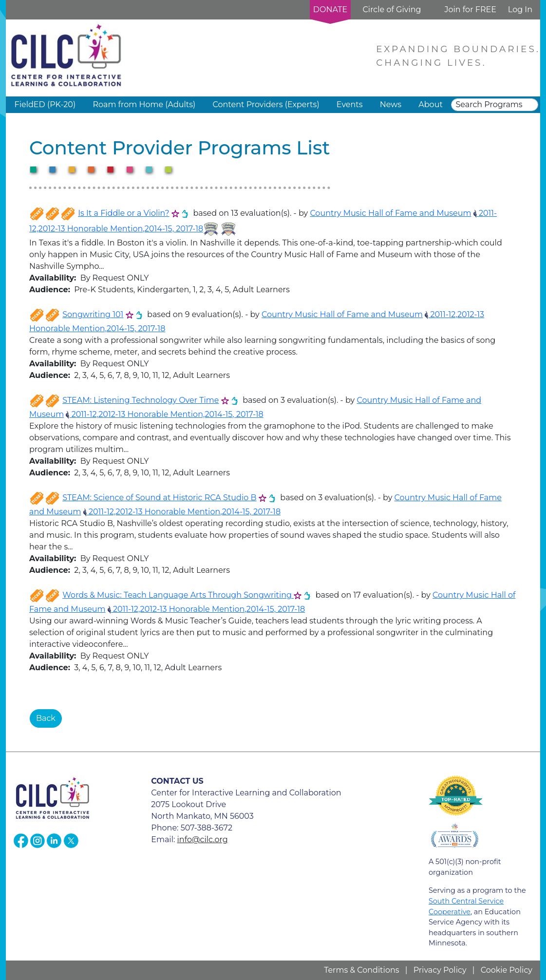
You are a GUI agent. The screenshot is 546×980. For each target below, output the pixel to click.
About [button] (431, 104)
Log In (520, 9)
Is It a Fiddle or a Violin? (123, 213)
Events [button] (350, 104)
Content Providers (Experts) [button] (266, 104)
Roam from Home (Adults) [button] (144, 104)
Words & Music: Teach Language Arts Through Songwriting (178, 595)
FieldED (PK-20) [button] (45, 104)
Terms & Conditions (361, 970)
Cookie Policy (507, 970)
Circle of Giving (392, 9)
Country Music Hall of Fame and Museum (390, 213)
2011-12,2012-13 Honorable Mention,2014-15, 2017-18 (164, 414)
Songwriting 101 (93, 314)
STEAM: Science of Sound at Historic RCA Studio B (159, 498)
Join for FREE (470, 9)
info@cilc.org (203, 839)
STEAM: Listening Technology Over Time (141, 400)
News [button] (391, 104)
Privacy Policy (440, 970)
